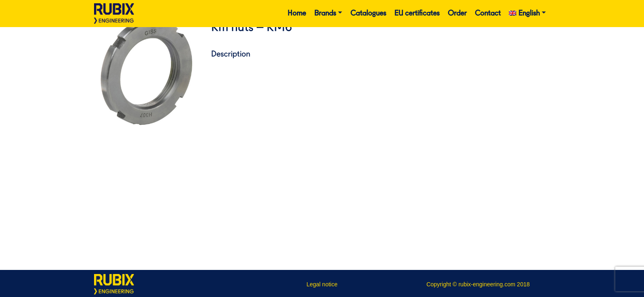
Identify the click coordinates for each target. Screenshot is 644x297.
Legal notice (322, 284)
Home (297, 14)
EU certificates (417, 14)
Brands (325, 14)
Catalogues (368, 14)
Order (457, 14)
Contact (488, 14)
